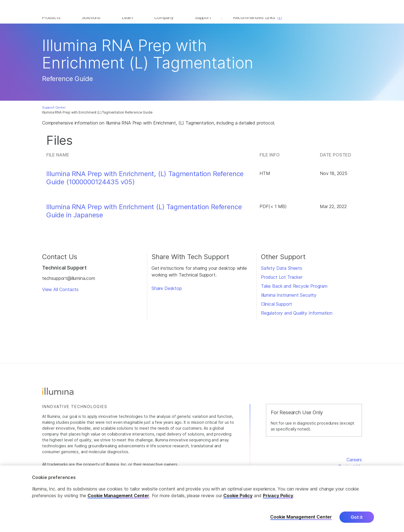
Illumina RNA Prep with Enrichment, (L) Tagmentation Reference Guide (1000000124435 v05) (145, 183)
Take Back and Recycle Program (294, 291)
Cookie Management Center (118, 496)
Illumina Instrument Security (289, 300)
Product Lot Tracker (282, 282)
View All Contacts (60, 294)
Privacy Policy (278, 496)
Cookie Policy (238, 496)
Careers (354, 464)
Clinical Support (276, 309)
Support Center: (54, 112)
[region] (202, 499)
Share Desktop (167, 293)
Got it (357, 517)
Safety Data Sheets (282, 273)
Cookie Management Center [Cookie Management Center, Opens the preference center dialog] (301, 517)
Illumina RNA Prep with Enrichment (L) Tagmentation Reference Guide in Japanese (144, 216)
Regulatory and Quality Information (297, 318)
